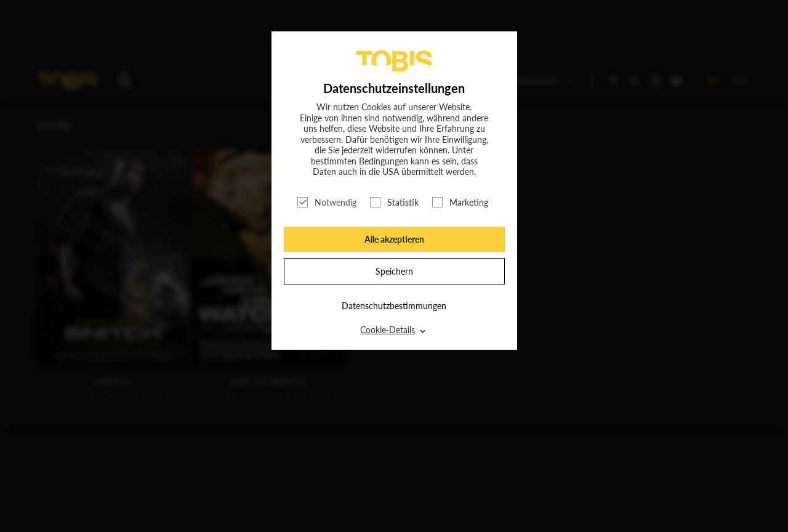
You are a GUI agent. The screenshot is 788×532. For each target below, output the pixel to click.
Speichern (394, 271)
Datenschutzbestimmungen (394, 306)
